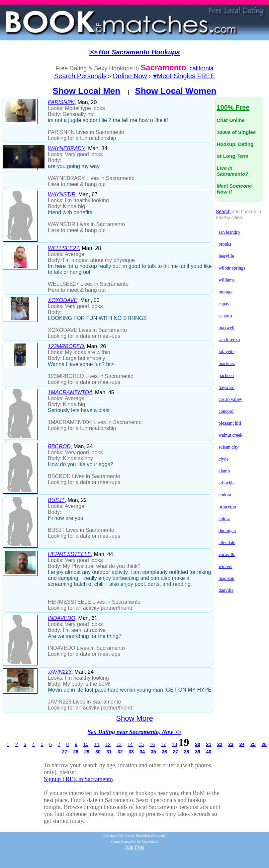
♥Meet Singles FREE (184, 76)
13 (119, 744)
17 (163, 744)
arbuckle (226, 483)
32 (120, 752)
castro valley (230, 399)
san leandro (229, 232)
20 (198, 744)
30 (98, 752)
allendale (227, 543)
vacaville (227, 555)
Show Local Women (176, 91)
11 (97, 744)
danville (226, 590)
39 (198, 752)
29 (87, 752)
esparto (225, 316)
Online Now (130, 76)
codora (225, 495)
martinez (227, 364)
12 (108, 744)
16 (152, 744)
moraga (225, 292)
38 (187, 752)
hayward (226, 387)
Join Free (134, 847)
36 (164, 752)
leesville (226, 256)
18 (174, 744)
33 (131, 752)
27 (65, 752)
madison (226, 578)
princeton (227, 507)
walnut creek (230, 435)
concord (226, 411)
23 (231, 744)
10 (86, 744)
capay (224, 304)
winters (225, 566)
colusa (224, 519)
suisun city (228, 447)
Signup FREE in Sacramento (78, 779)
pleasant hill (230, 423)
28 (76, 752)
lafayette (226, 352)
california (202, 68)
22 (220, 744)
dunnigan (227, 531)
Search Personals (80, 76)
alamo (224, 471)
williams (226, 280)
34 (142, 752)
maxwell (226, 328)
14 (130, 744)
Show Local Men (87, 91)
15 (141, 744)
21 (209, 744)
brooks (225, 244)
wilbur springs (232, 268)
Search (223, 212)
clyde (224, 459)
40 (209, 752)
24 (242, 744)
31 (109, 752)
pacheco (226, 375)
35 (153, 752)
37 (176, 752)
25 (253, 744)
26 (264, 744)
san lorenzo (229, 340)
